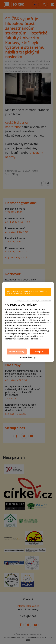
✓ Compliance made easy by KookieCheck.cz (33, 301)
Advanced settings (28, 357)
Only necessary (17, 352)
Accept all (39, 352)
